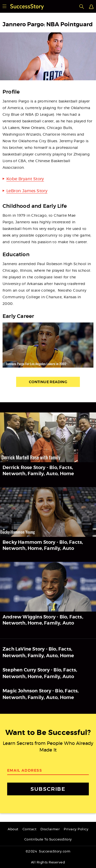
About (13, 829)
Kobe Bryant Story (25, 179)
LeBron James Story (27, 191)
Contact (30, 829)
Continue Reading (48, 382)
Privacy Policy (76, 829)
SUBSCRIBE (48, 789)
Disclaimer (50, 829)
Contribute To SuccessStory (48, 840)
